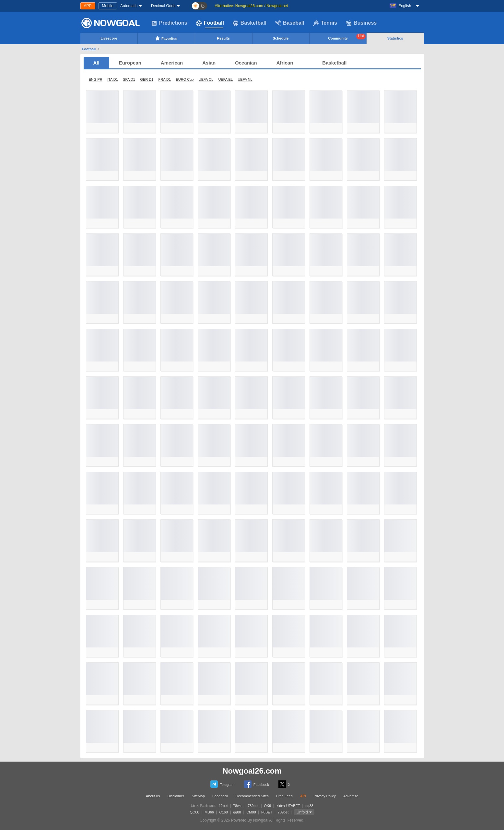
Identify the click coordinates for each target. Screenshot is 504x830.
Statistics (395, 38)
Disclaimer (176, 796)
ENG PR (96, 79)
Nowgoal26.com (252, 771)
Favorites (166, 38)
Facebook (257, 784)
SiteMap (198, 796)
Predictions (169, 23)
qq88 (309, 806)
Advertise (351, 796)
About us (153, 796)
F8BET (267, 812)
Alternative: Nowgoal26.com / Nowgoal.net (252, 6)
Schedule (281, 38)
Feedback (220, 796)
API (303, 796)
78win (238, 806)
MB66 (209, 812)
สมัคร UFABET (288, 806)
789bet (253, 806)
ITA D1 (113, 79)
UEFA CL (206, 79)
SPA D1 (129, 79)
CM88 (251, 812)
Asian (209, 63)
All (96, 63)
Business (361, 23)
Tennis (325, 23)
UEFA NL (245, 79)
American (172, 63)
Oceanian (246, 63)
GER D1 (147, 79)
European (130, 63)
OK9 (267, 806)
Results (223, 38)
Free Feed (284, 796)
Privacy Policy (324, 796)
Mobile (108, 6)
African (285, 63)
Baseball (290, 23)
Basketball (250, 23)
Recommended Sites (252, 796)
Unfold (302, 812)
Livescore (109, 38)
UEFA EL (225, 79)
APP (88, 6)
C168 (223, 812)
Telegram (222, 784)
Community (347, 37)
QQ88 (194, 812)
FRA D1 (165, 79)
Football (210, 23)
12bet (223, 806)
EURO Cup (185, 79)
